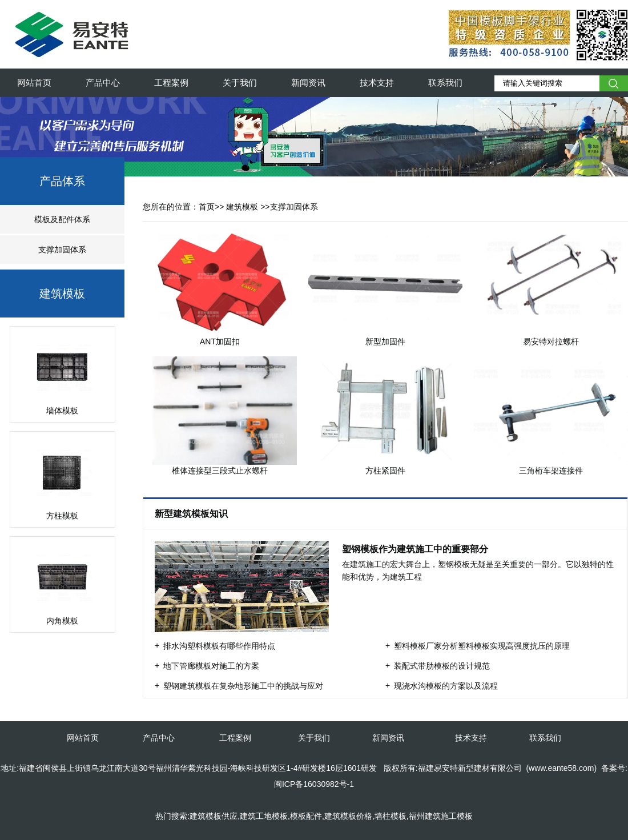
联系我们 (445, 83)
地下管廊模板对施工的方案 (211, 666)
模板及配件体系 (62, 219)
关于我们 (240, 83)
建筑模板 (62, 294)
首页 (207, 207)
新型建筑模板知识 (192, 514)
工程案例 (171, 83)
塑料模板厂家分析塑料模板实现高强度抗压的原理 (482, 646)
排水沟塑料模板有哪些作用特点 (219, 646)
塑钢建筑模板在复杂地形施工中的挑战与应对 (243, 686)
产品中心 (103, 83)
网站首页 (34, 83)
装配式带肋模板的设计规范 (442, 666)
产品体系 (62, 181)
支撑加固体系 (62, 250)
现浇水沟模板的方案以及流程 (446, 686)
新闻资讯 (308, 83)
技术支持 (377, 83)
